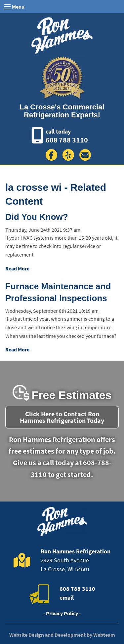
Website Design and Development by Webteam (62, 635)
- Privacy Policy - (62, 613)
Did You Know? (37, 217)
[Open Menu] (7, 7)
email (67, 598)
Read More (17, 268)
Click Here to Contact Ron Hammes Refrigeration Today (62, 417)
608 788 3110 (67, 140)
